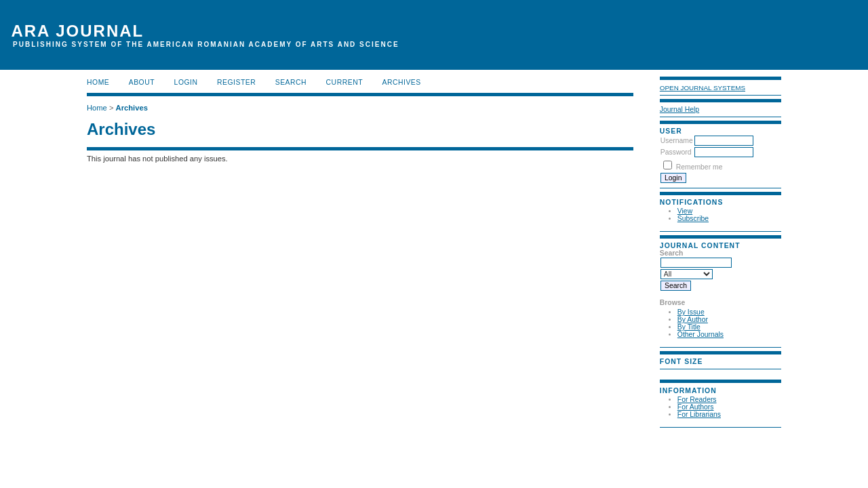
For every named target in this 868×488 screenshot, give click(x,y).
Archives (401, 82)
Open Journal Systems (703, 88)
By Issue (691, 312)
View (685, 211)
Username (677, 141)
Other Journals (701, 334)
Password (676, 152)
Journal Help (679, 109)
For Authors (696, 407)
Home (98, 82)
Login (186, 82)
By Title (689, 327)
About (142, 82)
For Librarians (699, 414)
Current (344, 82)
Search (291, 82)
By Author (693, 320)
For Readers (697, 400)
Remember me (699, 167)
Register (236, 82)
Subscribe (693, 219)
